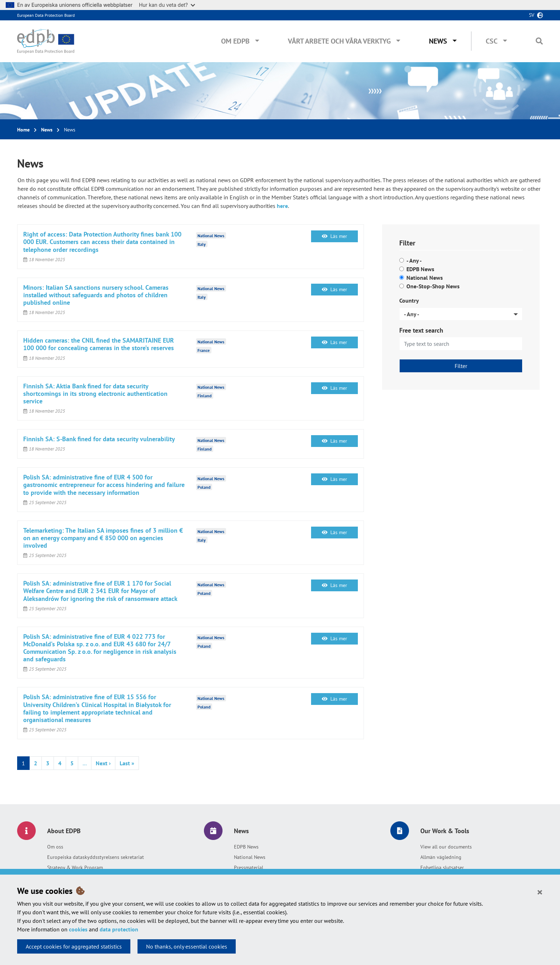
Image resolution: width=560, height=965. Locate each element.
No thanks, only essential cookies (187, 946)
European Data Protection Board (46, 15)
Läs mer (334, 236)
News (438, 41)
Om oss (55, 847)
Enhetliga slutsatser (442, 867)
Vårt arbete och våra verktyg (339, 41)
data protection (119, 929)
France (204, 350)
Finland (204, 396)
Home (23, 130)
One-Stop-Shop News (433, 286)
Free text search (421, 330)
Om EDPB (235, 41)
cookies (78, 929)
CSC (492, 41)
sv (532, 15)
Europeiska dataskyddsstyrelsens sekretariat (96, 857)
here (282, 206)
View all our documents (446, 847)
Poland (204, 487)
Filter (461, 366)
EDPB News (420, 269)
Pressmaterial (249, 867)
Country (409, 300)
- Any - (414, 260)
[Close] (540, 892)
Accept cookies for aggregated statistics (74, 946)
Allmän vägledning (441, 857)
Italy (202, 244)
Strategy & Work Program (75, 867)
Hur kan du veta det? (167, 5)
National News (425, 278)
